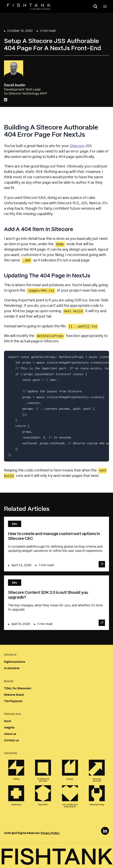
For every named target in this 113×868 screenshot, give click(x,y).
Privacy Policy (50, 833)
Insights (9, 727)
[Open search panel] (95, 6)
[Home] (29, 7)
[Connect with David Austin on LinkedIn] (6, 100)
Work (8, 721)
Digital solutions (14, 662)
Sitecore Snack (14, 695)
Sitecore (77, 146)
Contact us (11, 740)
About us (10, 734)
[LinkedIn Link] (105, 831)
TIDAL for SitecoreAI (18, 688)
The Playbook (13, 701)
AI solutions (12, 668)
